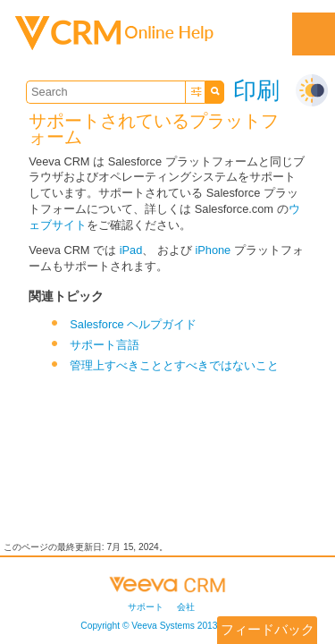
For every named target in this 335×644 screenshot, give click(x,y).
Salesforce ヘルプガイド (133, 324)
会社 (186, 607)
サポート (146, 607)
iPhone (213, 250)
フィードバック (268, 629)
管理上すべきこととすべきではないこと (174, 365)
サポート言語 (105, 345)
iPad (131, 250)
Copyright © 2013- (160, 626)
